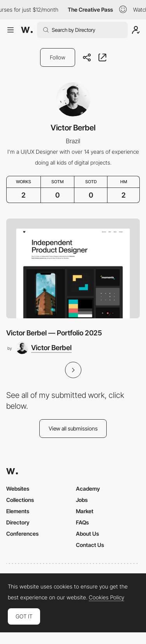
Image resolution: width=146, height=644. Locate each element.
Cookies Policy (106, 597)
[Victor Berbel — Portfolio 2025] (73, 268)
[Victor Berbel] (44, 348)
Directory (18, 522)
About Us (87, 534)
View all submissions (73, 428)
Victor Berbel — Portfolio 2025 (54, 333)
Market (85, 511)
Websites (18, 489)
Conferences (22, 534)
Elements (18, 511)
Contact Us (90, 545)
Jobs (82, 500)
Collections (20, 500)
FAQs (82, 522)
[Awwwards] (27, 30)
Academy (88, 489)
